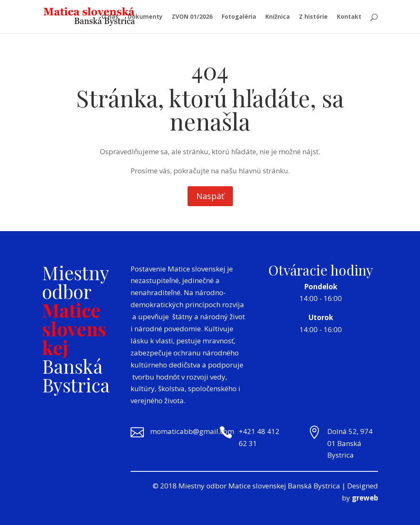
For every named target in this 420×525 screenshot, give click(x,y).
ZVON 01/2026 (192, 17)
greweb (365, 498)
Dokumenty (145, 17)
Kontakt (349, 17)
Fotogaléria (239, 17)
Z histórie (313, 17)
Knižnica (278, 17)
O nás (110, 17)
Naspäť (210, 196)
